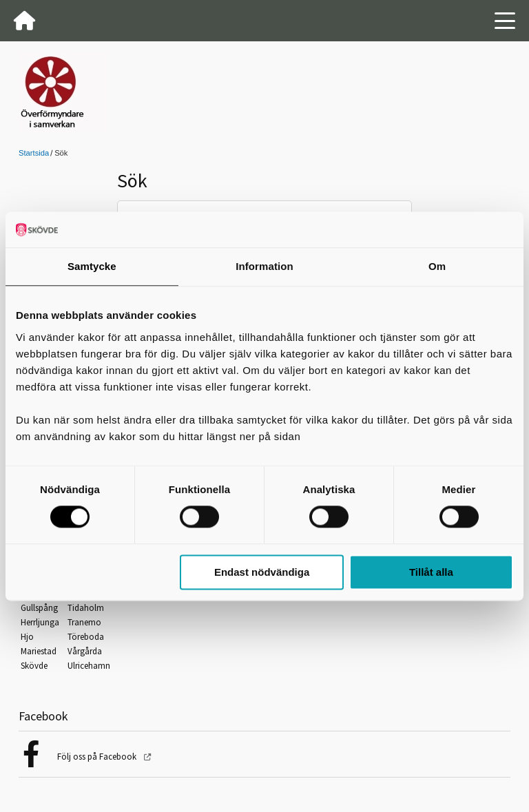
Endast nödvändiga (262, 572)
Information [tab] (264, 266)
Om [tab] (437, 266)
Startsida (34, 153)
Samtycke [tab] (92, 266)
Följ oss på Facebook (98, 757)
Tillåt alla (431, 572)
